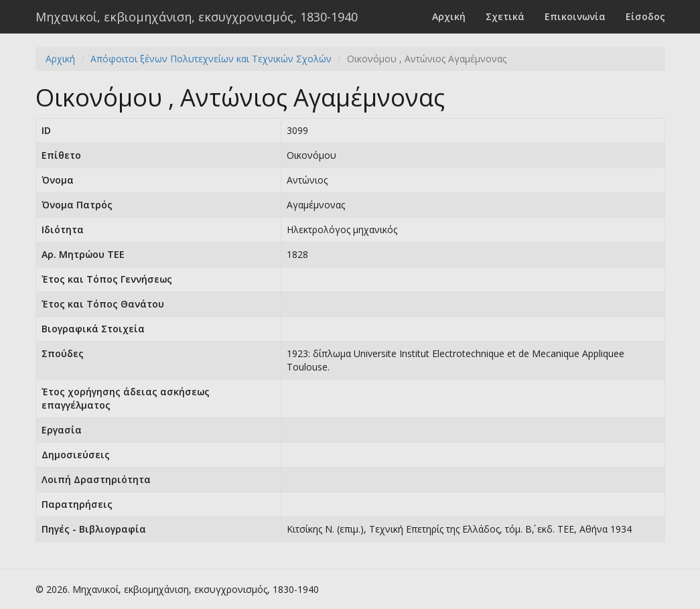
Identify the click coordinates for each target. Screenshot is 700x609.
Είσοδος (645, 16)
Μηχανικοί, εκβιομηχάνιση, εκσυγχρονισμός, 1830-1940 (197, 17)
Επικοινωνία (575, 16)
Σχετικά (505, 16)
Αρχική (449, 16)
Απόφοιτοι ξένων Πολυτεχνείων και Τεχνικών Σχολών (211, 59)
